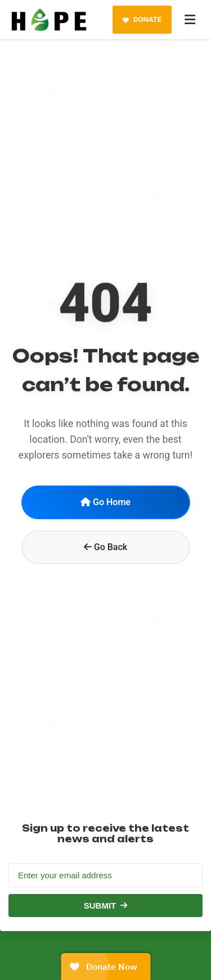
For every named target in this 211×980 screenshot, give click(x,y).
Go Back (105, 547)
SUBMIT (106, 906)
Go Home (105, 502)
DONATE (142, 19)
